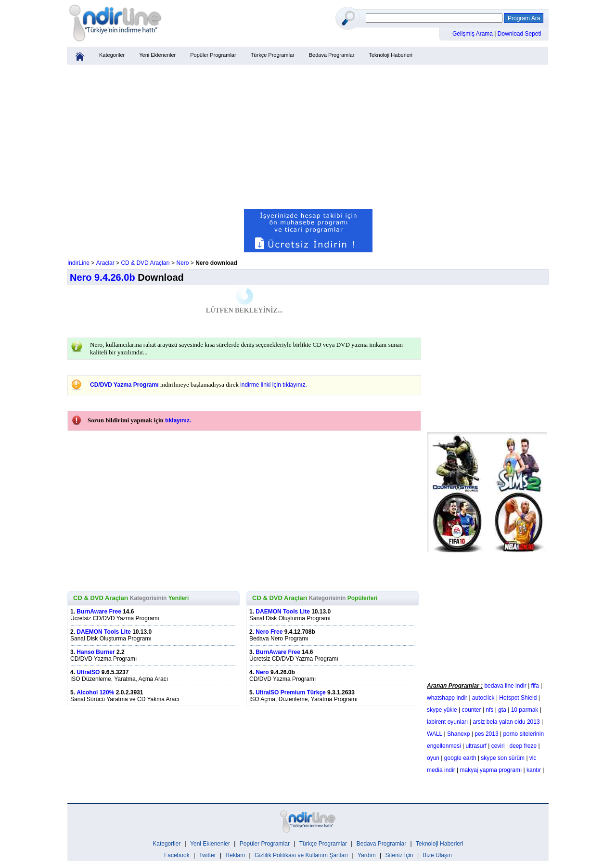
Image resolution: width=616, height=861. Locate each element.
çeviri (498, 746)
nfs (489, 710)
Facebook (177, 855)
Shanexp (458, 734)
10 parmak (525, 710)
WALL (435, 734)
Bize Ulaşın (437, 855)
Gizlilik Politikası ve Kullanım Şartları (301, 855)
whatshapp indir (447, 698)
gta (502, 710)
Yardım (367, 855)
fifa (535, 686)
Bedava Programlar (332, 55)
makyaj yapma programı (491, 770)
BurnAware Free (99, 612)
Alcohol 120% (95, 692)
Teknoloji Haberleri (391, 55)
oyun (433, 758)
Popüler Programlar (213, 55)
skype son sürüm (503, 758)
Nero (182, 263)
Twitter (207, 855)
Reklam (236, 855)
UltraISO (88, 672)
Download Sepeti (520, 34)
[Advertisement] (308, 137)
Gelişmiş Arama (473, 34)
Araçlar (105, 263)
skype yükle (442, 710)
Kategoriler (112, 55)
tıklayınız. (178, 420)
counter (472, 710)
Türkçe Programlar (273, 55)
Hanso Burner (96, 652)
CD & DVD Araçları (145, 263)
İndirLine (78, 263)
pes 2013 (486, 734)
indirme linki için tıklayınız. (274, 385)
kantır (534, 770)
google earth (460, 758)
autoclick (483, 698)
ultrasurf (476, 746)
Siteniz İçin (399, 855)
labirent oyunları (447, 722)
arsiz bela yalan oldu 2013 (506, 722)
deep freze (523, 746)
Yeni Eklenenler (157, 55)
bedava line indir (505, 686)
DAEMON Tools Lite (103, 632)
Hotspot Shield (518, 698)
